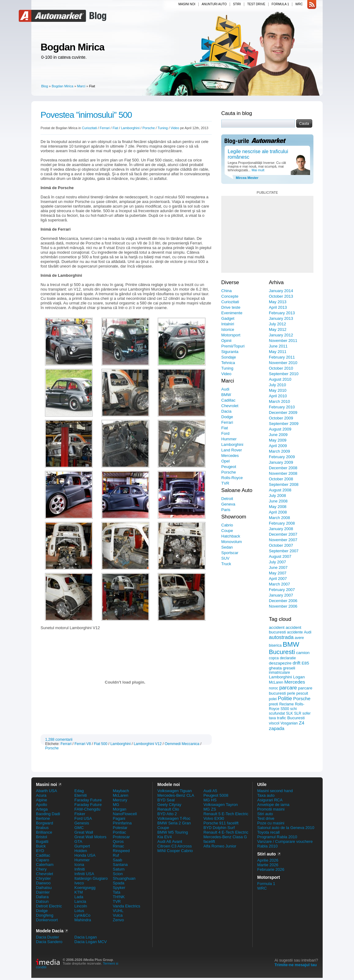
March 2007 (279, 584)
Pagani (119, 818)
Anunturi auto (214, 4)
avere (299, 638)
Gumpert (82, 846)
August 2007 (280, 556)
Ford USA (83, 818)
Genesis (82, 823)
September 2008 (284, 484)
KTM (79, 892)
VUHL (118, 911)
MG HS (210, 800)
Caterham (45, 865)
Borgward (45, 823)
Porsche (148, 128)
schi (293, 709)
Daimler (43, 892)
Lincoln (81, 906)
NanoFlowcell (125, 814)
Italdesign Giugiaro (91, 878)
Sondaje (229, 357)
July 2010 (277, 385)
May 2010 (278, 390)
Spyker (119, 888)
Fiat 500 (101, 744)
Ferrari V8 (83, 744)
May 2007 (278, 573)
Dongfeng (45, 915)
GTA (78, 841)
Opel (225, 461)
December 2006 (283, 601)
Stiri (237, 4)
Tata (117, 892)
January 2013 (281, 318)
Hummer (229, 439)
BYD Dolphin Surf (219, 828)
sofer (307, 713)
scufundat (277, 713)
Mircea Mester (247, 178)
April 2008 (278, 512)
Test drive (256, 4)
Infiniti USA (84, 874)
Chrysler (43, 878)
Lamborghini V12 (148, 744)
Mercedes (230, 456)
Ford (225, 433)
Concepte (230, 296)
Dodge (227, 417)
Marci (81, 86)
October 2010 (281, 368)
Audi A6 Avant (170, 841)
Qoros (118, 841)
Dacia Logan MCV (91, 942)
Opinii (226, 341)
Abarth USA (47, 791)
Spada (119, 883)
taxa (272, 718)
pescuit (302, 693)
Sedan (227, 547)
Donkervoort (47, 920)
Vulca (118, 915)
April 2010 (278, 396)
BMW (226, 395)
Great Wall (84, 832)
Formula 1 (280, 4)
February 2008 (282, 523)
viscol (274, 723)
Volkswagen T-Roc (174, 818)
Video (175, 128)
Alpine (41, 800)
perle (291, 693)
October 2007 (281, 545)
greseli (289, 668)
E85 (305, 663)
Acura (41, 795)
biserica (275, 645)
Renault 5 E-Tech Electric (226, 814)
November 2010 (283, 363)
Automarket (53, 16)
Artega (42, 809)
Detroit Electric (49, 906)
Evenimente (232, 313)
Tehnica (228, 363)
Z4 (301, 723)
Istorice (228, 329)
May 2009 (278, 440)
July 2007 (277, 562)
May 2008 (278, 507)
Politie (285, 698)
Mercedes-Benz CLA (176, 795)
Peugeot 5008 (216, 795)
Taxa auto (266, 795)
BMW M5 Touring (173, 832)
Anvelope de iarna (273, 805)
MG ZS (210, 809)
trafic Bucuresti (291, 718)
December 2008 (283, 468)
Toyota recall (268, 832)
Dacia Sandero (49, 942)
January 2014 (281, 291)
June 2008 (278, 501)
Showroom (234, 517)
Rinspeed (121, 851)
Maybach (121, 791)
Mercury (120, 800)
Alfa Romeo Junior (220, 846)
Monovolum (232, 542)
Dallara (42, 897)
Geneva (228, 504)
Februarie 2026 (271, 869)
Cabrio (227, 525)
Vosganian (289, 723)
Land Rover (232, 450)
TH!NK (119, 897)
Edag (79, 791)
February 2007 (282, 590)
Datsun (42, 901)
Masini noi (187, 4)
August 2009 (280, 429)
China (226, 291)
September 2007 (284, 551)
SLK (290, 713)
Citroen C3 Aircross (175, 846)
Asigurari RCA (270, 800)
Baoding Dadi (48, 814)
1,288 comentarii (59, 740)
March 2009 (279, 451)
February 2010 (282, 407)
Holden (81, 851)
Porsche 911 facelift (221, 823)
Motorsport (231, 335)
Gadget (228, 318)
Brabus (42, 828)
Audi (225, 389)
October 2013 (281, 296)
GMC (79, 828)
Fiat (115, 128)
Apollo (41, 805)
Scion (118, 874)
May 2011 (278, 352)
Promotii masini (271, 809)
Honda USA (85, 855)
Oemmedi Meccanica (182, 744)
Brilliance (44, 832)
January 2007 (281, 595)
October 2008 (281, 479)
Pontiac (119, 832)
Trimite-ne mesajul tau (295, 965)
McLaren (276, 682)
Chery (41, 869)
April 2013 (278, 307)
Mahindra (83, 920)
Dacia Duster (47, 937)
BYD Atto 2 (167, 814)
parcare (288, 688)
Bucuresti (282, 652)
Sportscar (230, 553)
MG (116, 805)
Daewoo (43, 883)
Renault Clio (168, 809)
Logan (299, 677)
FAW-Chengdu (87, 809)
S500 (285, 709)
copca (274, 658)
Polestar (120, 828)
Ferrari (105, 128)
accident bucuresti (285, 630)
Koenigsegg (85, 888)
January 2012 (281, 335)
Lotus (79, 911)
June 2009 (278, 435)
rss (312, 5)
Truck (226, 564)
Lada (79, 897)
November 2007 (283, 540)
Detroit (227, 499)
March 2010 (279, 401)
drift (297, 663)
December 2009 (283, 413)
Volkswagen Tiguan (175, 791)
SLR (298, 713)
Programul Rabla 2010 (277, 837)
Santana (120, 865)
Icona (79, 865)
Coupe (227, 531)
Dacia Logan (86, 937)
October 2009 (281, 418)
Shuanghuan (124, 878)
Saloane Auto (237, 490)
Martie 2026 (268, 865)
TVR (225, 483)
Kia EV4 (165, 837)
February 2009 (282, 457)
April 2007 (278, 579)
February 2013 (282, 313)
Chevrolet (230, 406)
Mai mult (258, 170)
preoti (273, 704)
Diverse (230, 282)
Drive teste (231, 307)
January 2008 (281, 529)
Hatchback (231, 536)
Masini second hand (275, 791)
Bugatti (42, 841)
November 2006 (283, 606)
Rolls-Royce (232, 478)
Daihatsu (44, 888)
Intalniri (228, 324)
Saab (117, 860)
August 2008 (280, 490)
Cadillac (228, 400)
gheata (275, 668)
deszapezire (280, 663)
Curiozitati (90, 128)
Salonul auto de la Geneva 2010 (286, 828)
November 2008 (283, 473)
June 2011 (278, 346)
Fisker (80, 814)
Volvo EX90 (214, 818)
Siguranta (230, 352)
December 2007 (283, 534)
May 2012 (278, 329)
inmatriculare (279, 673)
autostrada (281, 637)
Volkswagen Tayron (221, 805)
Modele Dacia (50, 931)
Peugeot (229, 467)
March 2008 (279, 518)
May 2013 (278, 302)
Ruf (116, 855)
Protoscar (121, 837)
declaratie (288, 658)
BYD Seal (166, 800)
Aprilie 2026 (268, 860)
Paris (226, 510)
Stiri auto (265, 814)
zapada (277, 728)
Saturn (119, 869)
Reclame (287, 704)
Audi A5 (210, 791)
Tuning (163, 128)
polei (273, 699)
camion (303, 653)
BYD (40, 851)
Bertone (43, 818)
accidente (295, 632)
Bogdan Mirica (72, 47)
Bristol (41, 837)
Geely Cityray (169, 805)
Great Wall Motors (90, 837)
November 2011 (283, 341)
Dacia (226, 411)
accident (277, 627)
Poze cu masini (271, 823)
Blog (97, 16)
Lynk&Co (82, 915)
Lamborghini (130, 128)
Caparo (43, 860)
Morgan (120, 809)
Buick (41, 846)
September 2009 (284, 424)
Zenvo (118, 920)
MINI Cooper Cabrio (175, 851)
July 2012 (277, 324)
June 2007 (278, 567)
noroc (273, 688)
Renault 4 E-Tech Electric (226, 832)
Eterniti (81, 795)
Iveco (79, 883)
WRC (299, 4)
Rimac (118, 846)
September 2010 (284, 374)
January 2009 (281, 462)
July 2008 (277, 496)
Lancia (80, 901)
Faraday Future (88, 800)
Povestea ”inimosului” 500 (86, 115)
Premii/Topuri (233, 346)
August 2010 (280, 379)
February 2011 (282, 357)
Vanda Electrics (126, 906)
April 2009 (278, 446)
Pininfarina (122, 823)
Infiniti (80, 869)
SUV (225, 558)
